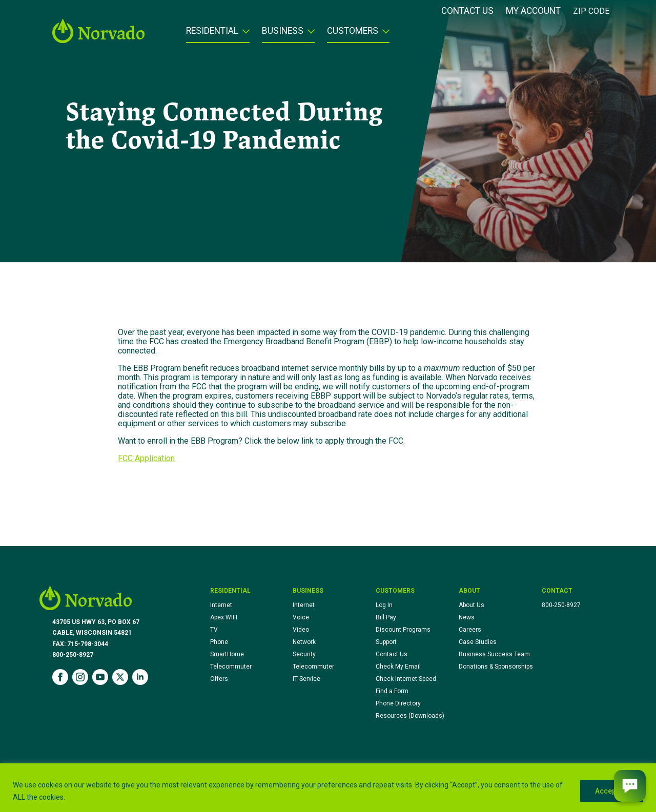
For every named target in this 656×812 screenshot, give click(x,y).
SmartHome (227, 654)
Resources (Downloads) (410, 716)
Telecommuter (231, 667)
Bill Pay (386, 617)
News (467, 617)
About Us (471, 605)
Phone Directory (398, 703)
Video (301, 630)
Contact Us (467, 11)
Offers (219, 679)
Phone (219, 642)
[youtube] (100, 677)
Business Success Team (494, 654)
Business (283, 31)
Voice (301, 617)
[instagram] (80, 677)
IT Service (306, 679)
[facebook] (60, 677)
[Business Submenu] (309, 34)
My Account (533, 11)
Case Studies (478, 642)
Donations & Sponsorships (496, 667)
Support (386, 642)
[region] (328, 788)
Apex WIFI (224, 617)
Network (304, 642)
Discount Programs (403, 630)
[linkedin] (140, 677)
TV (214, 630)
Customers (353, 31)
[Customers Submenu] (384, 34)
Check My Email (398, 667)
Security (304, 654)
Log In (384, 605)
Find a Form (392, 691)
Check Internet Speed (406, 679)
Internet (221, 605)
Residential (212, 31)
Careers (470, 630)
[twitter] (120, 677)
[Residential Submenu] (244, 34)
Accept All (612, 791)
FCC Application (146, 458)
